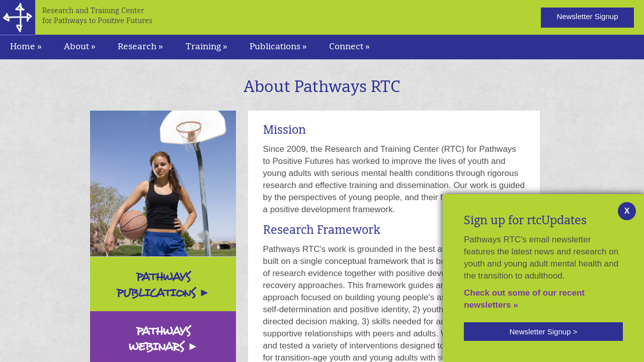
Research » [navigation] (140, 47)
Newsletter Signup (587, 16)
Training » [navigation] (207, 47)
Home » (26, 47)
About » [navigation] (80, 47)
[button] (543, 332)
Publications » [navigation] (278, 47)
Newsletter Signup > (543, 332)
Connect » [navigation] (349, 47)
